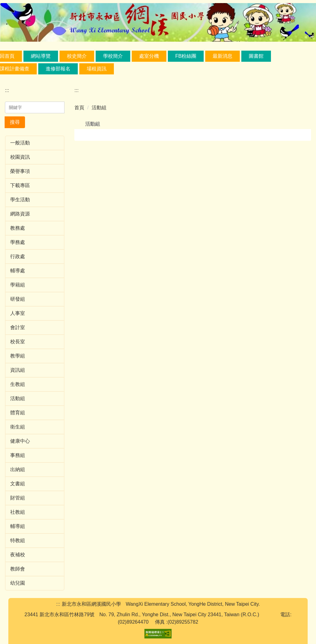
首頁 (79, 108)
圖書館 (277, 56)
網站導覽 (61, 56)
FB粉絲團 (206, 56)
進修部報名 (58, 69)
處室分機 (169, 56)
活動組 (99, 108)
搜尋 (15, 122)
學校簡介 (133, 56)
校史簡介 (97, 56)
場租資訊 (97, 69)
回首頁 (27, 56)
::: (7, 90)
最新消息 (243, 56)
